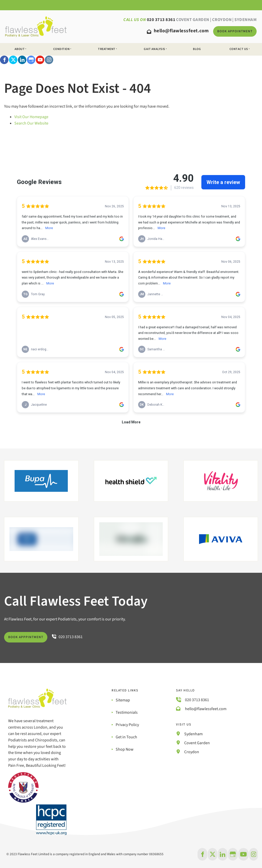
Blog (197, 49)
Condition (62, 49)
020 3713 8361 (197, 700)
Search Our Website (31, 123)
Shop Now (125, 749)
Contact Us (239, 49)
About (20, 49)
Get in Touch (126, 737)
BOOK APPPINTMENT (22, 635)
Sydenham (193, 734)
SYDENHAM (245, 20)
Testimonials (127, 712)
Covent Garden (193, 20)
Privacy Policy (127, 725)
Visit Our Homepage (31, 117)
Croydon (222, 20)
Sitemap (123, 700)
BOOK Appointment (230, 29)
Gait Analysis (155, 49)
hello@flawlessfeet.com (205, 709)
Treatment (107, 49)
